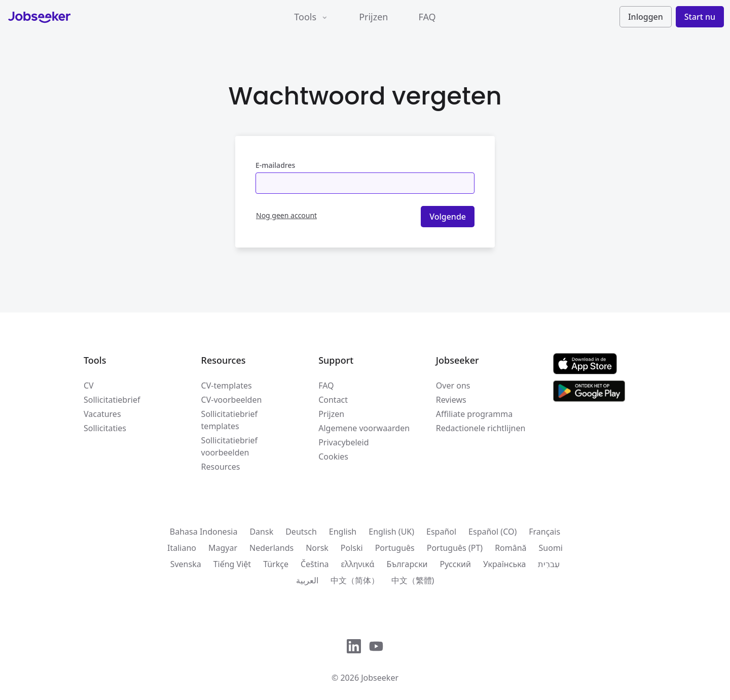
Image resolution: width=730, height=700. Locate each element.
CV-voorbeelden (232, 400)
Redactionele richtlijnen (481, 428)
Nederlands (271, 548)
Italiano (182, 548)
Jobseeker (380, 678)
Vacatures (102, 414)
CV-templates (227, 386)
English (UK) (391, 532)
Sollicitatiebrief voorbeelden (229, 446)
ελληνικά (358, 564)
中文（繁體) (413, 580)
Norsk (317, 548)
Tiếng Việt (232, 564)
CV (89, 386)
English (343, 532)
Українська (504, 564)
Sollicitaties (105, 428)
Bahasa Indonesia (204, 532)
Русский (455, 564)
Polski (352, 548)
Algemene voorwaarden (364, 428)
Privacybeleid (343, 442)
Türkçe (276, 564)
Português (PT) (455, 548)
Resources (221, 467)
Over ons (453, 386)
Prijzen (373, 17)
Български (407, 564)
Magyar (223, 548)
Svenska (186, 564)
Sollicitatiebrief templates (229, 420)
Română (510, 548)
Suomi (551, 548)
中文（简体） (355, 580)
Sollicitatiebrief (112, 400)
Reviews (451, 400)
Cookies (333, 457)
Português (395, 548)
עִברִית (549, 564)
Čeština (315, 564)
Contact (333, 400)
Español (441, 532)
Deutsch (301, 532)
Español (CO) (492, 532)
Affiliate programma (474, 414)
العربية (307, 580)
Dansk (261, 532)
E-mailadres (275, 165)
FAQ (427, 17)
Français (544, 532)
